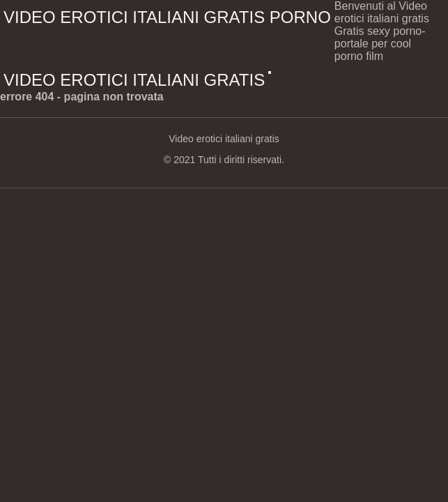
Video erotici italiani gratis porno (167, 17)
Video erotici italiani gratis (134, 80)
